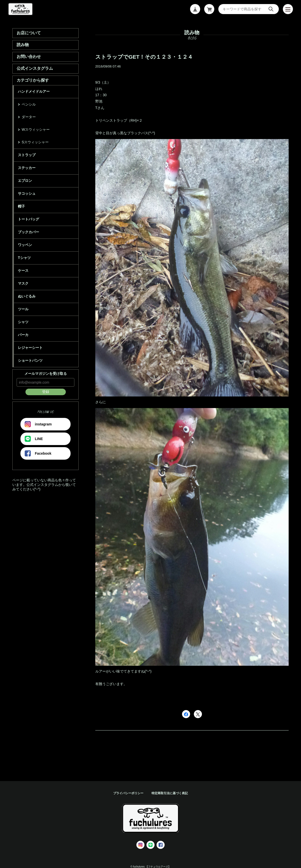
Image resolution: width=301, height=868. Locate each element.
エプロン (25, 181)
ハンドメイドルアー (34, 91)
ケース (23, 271)
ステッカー (27, 168)
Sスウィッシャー (35, 142)
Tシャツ (24, 258)
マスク (23, 283)
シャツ (23, 322)
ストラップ (27, 155)
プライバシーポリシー (128, 793)
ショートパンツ (30, 360)
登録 (46, 392)
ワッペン (25, 245)
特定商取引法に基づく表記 (170, 793)
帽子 (21, 206)
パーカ (23, 335)
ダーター (29, 117)
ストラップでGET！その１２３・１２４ (144, 57)
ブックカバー (28, 232)
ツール (23, 309)
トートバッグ (28, 219)
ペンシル (29, 104)
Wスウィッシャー (36, 129)
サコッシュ (27, 193)
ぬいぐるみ (27, 296)
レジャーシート (30, 348)
